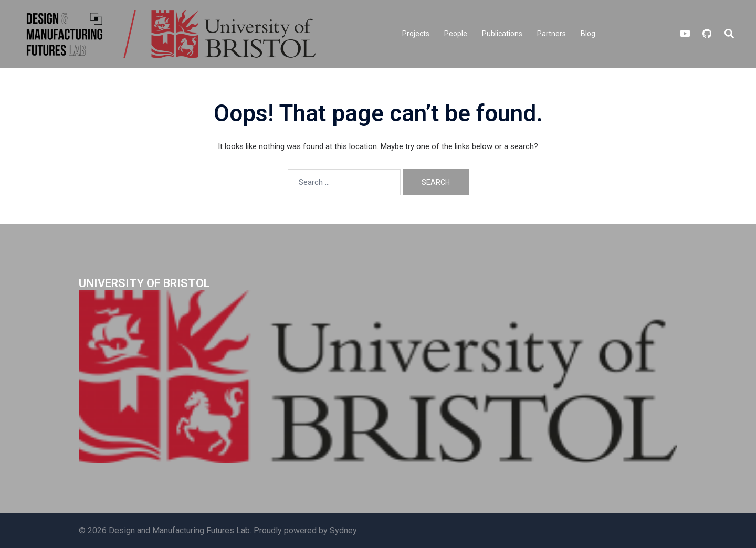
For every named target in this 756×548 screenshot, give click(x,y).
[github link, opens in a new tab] (706, 34)
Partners (552, 34)
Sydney (343, 530)
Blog (588, 34)
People (456, 34)
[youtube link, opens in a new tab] (685, 34)
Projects (416, 34)
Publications (502, 34)
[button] (730, 34)
